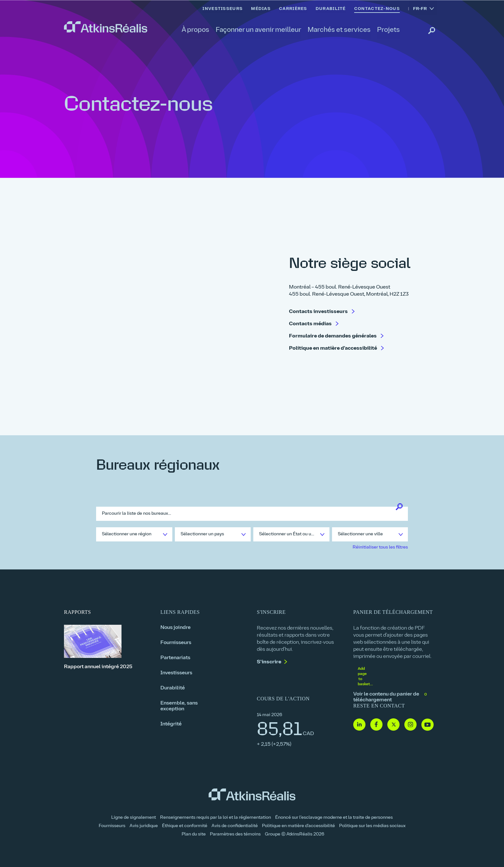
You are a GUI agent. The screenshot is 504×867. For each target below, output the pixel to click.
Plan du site (194, 834)
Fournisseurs (176, 643)
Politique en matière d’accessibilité (298, 826)
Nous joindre (175, 628)
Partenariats (175, 658)
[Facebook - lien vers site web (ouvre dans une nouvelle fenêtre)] (376, 725)
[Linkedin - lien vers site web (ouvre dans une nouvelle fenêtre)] (359, 725)
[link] (106, 27)
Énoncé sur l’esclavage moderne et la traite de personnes (334, 818)
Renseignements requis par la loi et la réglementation (216, 818)
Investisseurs (176, 673)
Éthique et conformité (185, 826)
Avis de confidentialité (235, 826)
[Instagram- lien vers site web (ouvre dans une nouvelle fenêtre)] (410, 725)
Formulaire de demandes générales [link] (333, 336)
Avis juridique (144, 826)
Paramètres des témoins (235, 834)
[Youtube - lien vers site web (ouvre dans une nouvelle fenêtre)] (428, 725)
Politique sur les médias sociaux (372, 826)
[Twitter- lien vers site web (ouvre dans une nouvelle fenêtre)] (393, 725)
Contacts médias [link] (311, 324)
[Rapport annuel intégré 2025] (107, 647)
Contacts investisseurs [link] (319, 312)
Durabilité (173, 688)
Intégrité (171, 724)
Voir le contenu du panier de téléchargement (390, 697)
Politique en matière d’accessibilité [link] (333, 349)
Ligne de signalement (134, 818)
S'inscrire (269, 662)
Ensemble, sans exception (179, 706)
